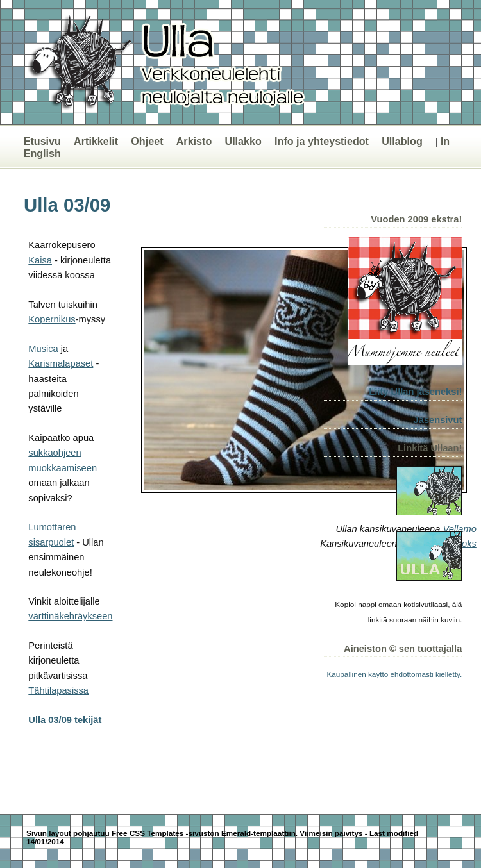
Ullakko (243, 141)
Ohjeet (147, 141)
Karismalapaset (61, 363)
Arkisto (194, 141)
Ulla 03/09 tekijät (65, 720)
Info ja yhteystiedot (322, 141)
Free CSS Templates (148, 833)
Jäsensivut (438, 420)
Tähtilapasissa (58, 690)
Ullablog (402, 141)
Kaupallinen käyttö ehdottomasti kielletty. (395, 674)
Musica (43, 349)
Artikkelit (96, 141)
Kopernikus (52, 319)
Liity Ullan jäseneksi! (415, 392)
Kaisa (40, 260)
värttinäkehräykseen (70, 616)
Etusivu (42, 141)
